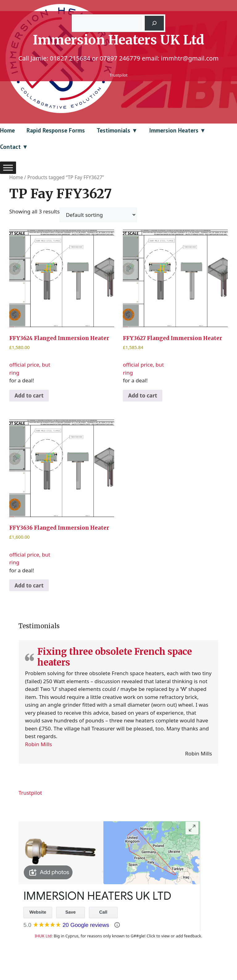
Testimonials (113, 130)
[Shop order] (98, 215)
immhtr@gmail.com (190, 58)
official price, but (62, 298)
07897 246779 (120, 58)
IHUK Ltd (43, 936)
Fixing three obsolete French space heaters (115, 657)
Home (7, 130)
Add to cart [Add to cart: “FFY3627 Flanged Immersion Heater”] (143, 395)
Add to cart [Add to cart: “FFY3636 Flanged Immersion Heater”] (29, 585)
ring (14, 373)
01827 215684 (70, 58)
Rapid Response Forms (56, 130)
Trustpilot (118, 75)
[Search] (154, 23)
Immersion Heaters (174, 130)
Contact (10, 147)
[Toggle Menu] (8, 168)
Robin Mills (38, 744)
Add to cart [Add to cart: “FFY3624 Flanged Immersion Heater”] (29, 395)
